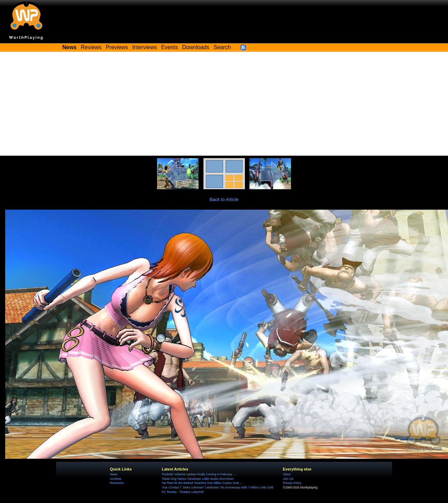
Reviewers (117, 483)
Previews (117, 47)
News (114, 474)
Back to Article (224, 199)
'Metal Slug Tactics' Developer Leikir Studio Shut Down (198, 479)
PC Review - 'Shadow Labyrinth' (183, 492)
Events (170, 47)
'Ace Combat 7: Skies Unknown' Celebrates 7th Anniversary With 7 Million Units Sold (218, 487)
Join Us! (288, 479)
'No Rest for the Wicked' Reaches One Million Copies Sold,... (202, 483)
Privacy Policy (292, 483)
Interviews (144, 47)
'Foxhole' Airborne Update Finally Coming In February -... (199, 474)
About (287, 474)
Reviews (91, 47)
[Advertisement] (224, 104)
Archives (116, 479)
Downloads (196, 47)
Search (222, 47)
